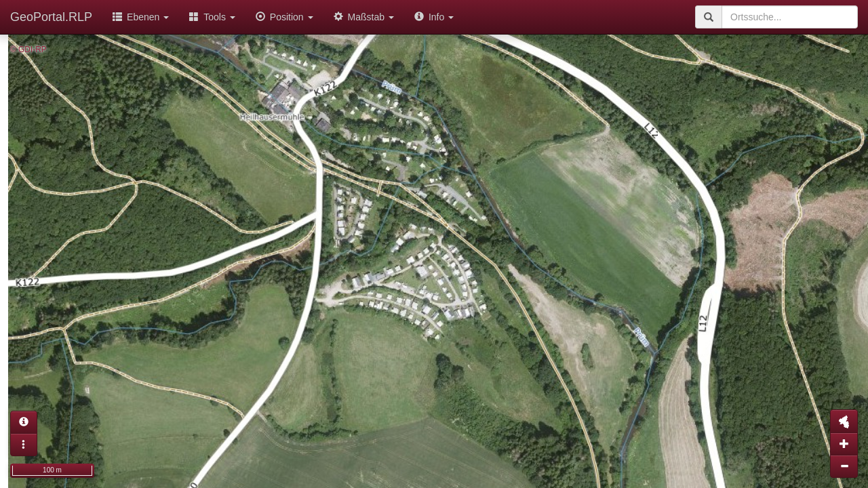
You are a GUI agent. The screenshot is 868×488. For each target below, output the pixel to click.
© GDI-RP (28, 49)
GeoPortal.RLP (51, 17)
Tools (212, 17)
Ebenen (141, 17)
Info (434, 17)
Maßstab (364, 17)
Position (284, 17)
